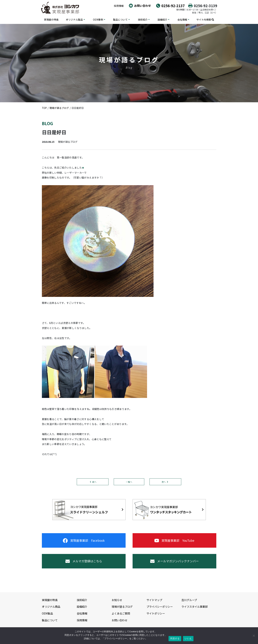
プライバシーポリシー (160, 609)
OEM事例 (98, 20)
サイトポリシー (156, 616)
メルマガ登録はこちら (84, 563)
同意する (175, 639)
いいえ (188, 639)
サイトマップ (155, 602)
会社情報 (182, 20)
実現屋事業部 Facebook (84, 541)
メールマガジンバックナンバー (174, 563)
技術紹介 (143, 20)
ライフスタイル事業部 (195, 609)
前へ (94, 482)
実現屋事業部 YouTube (174, 541)
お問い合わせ (143, 6)
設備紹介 (162, 20)
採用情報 (119, 6)
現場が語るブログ (123, 609)
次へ (164, 482)
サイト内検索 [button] (205, 20)
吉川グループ (190, 602)
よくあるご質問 (121, 616)
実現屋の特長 (51, 20)
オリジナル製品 (74, 20)
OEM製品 (48, 616)
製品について (120, 20)
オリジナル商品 (52, 609)
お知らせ (117, 602)
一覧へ (129, 482)
